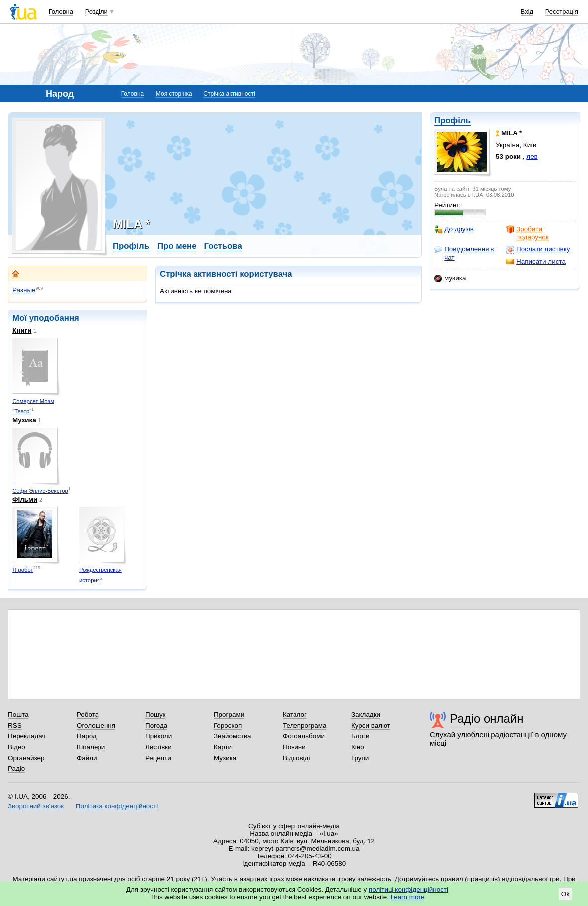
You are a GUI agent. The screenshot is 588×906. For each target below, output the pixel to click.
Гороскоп (228, 726)
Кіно (358, 747)
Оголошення (96, 726)
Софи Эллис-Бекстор (40, 491)
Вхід (527, 12)
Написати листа (536, 262)
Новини (294, 747)
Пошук (155, 715)
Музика (24, 420)
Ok (565, 894)
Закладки (366, 715)
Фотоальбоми (304, 736)
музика (450, 278)
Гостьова (223, 246)
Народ (87, 736)
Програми (229, 715)
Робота (88, 715)
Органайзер (26, 758)
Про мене (177, 246)
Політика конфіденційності (117, 806)
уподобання (54, 318)
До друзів (454, 229)
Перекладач (27, 736)
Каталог (295, 715)
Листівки (158, 747)
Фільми (25, 499)
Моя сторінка (174, 94)
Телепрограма (305, 726)
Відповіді (296, 758)
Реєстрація (562, 12)
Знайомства (233, 736)
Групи (360, 758)
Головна (61, 12)
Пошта (18, 715)
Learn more (408, 897)
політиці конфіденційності (408, 889)
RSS (15, 726)
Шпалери (91, 747)
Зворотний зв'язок (36, 806)
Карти (223, 747)
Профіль (452, 121)
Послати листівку (538, 249)
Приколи (158, 736)
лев (532, 156)
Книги (22, 331)
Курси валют (371, 726)
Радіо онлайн (487, 719)
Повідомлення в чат (464, 253)
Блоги (360, 736)
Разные (24, 290)
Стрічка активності (229, 94)
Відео (17, 747)
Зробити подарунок (528, 233)
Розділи (97, 12)
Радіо (16, 768)
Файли (87, 758)
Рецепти (158, 758)
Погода (156, 726)
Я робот (23, 570)
